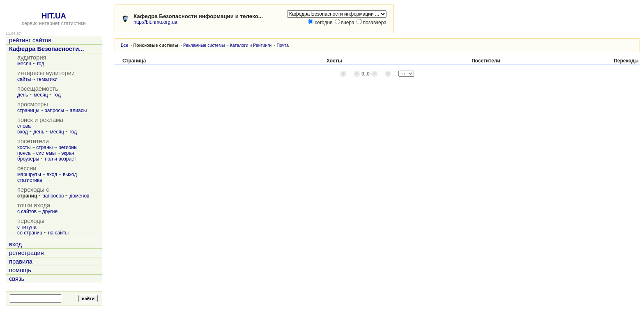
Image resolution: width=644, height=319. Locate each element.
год (41, 64)
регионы (68, 147)
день (23, 95)
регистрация (26, 253)
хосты (24, 147)
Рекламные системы (204, 45)
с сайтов (27, 211)
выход (70, 174)
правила (21, 262)
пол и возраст (60, 159)
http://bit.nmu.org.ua (155, 22)
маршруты (29, 174)
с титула (27, 227)
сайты (24, 79)
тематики (47, 79)
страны (44, 147)
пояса (24, 153)
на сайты (58, 233)
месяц (24, 64)
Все (124, 45)
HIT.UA (54, 16)
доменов (79, 196)
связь (17, 279)
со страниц (30, 233)
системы (46, 153)
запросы (54, 110)
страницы (28, 110)
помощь (20, 270)
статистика (30, 180)
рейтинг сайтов (30, 40)
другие (50, 211)
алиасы (78, 110)
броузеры (28, 159)
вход (23, 132)
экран (68, 153)
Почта (283, 45)
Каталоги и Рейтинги (251, 45)
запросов (53, 196)
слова (24, 126)
